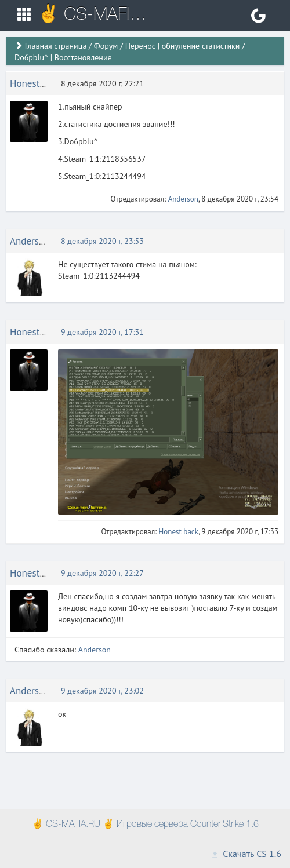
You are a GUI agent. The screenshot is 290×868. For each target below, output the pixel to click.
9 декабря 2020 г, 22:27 (102, 573)
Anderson (183, 199)
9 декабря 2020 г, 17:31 (102, 332)
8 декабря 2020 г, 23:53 (102, 241)
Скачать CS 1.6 (246, 854)
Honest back (36, 83)
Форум (106, 46)
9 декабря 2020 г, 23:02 (102, 691)
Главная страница (56, 46)
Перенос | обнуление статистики (183, 46)
